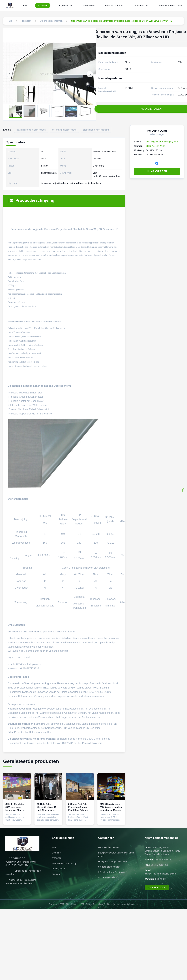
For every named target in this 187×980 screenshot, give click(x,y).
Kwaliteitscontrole (114, 5)
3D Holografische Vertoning (111, 872)
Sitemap (56, 874)
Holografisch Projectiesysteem (113, 862)
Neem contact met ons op (64, 863)
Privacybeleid (58, 869)
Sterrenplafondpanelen (109, 867)
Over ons (56, 853)
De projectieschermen (109, 847)
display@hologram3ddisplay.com (162, 142)
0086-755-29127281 (156, 146)
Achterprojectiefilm (107, 877)
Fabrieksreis (89, 5)
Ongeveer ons (65, 5)
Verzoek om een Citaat (170, 5)
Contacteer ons (141, 5)
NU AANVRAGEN (157, 171)
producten (57, 858)
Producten (43, 5)
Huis (25, 5)
